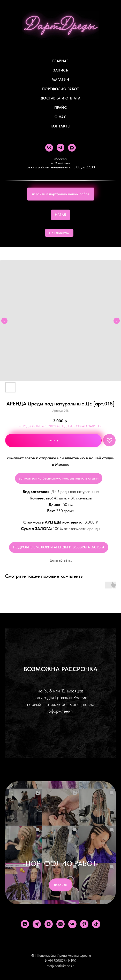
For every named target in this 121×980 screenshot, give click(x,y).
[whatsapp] (25, 924)
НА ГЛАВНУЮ (59, 233)
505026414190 (65, 961)
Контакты (61, 126)
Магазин (61, 80)
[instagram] (61, 924)
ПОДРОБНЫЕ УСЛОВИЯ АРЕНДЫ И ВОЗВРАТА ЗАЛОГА (59, 547)
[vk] (49, 148)
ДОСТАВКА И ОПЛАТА (61, 98)
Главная (61, 61)
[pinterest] (84, 924)
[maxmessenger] (72, 148)
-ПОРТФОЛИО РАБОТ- (61, 863)
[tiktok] (96, 924)
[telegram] (61, 148)
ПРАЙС (61, 108)
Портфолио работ (61, 89)
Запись (61, 70)
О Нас (61, 117)
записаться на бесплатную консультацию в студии (59, 478)
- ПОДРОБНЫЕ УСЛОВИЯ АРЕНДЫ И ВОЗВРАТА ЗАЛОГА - (61, 426)
